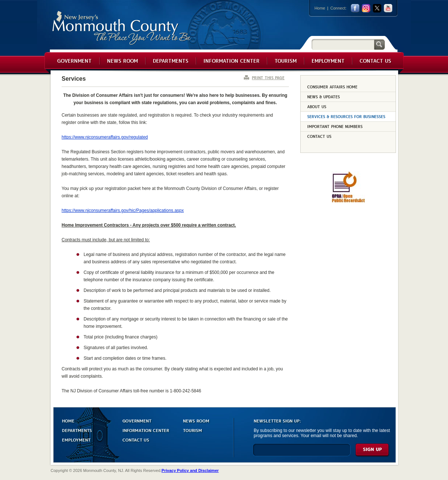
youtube (388, 8)
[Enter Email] (302, 453)
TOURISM (192, 430)
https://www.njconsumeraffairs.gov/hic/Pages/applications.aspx (123, 210)
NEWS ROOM (196, 420)
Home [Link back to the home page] (320, 8)
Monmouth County (122, 28)
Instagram (366, 8)
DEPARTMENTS (77, 430)
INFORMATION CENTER (146, 430)
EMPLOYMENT (76, 439)
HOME (68, 420)
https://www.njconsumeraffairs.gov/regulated (105, 137)
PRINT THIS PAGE (268, 78)
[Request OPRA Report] (348, 201)
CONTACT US (136, 439)
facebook (355, 8)
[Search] (343, 44)
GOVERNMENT (137, 420)
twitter (377, 8)
